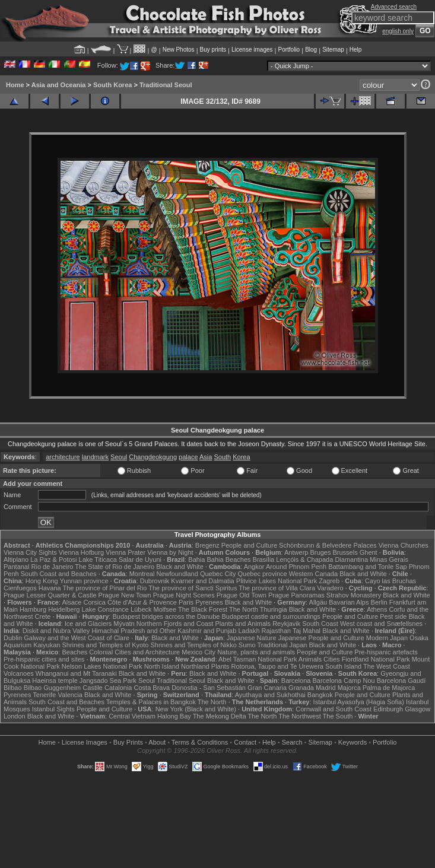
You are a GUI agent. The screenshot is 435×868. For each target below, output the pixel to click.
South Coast (320, 624)
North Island (162, 666)
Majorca (349, 688)
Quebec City (218, 574)
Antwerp (296, 552)
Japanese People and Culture (321, 638)
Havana (50, 588)
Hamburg (33, 609)
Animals (310, 659)
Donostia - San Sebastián (209, 688)
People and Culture (249, 545)
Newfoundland (177, 574)
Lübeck (141, 609)
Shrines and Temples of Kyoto (105, 645)
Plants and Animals (243, 624)
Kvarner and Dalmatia (202, 581)
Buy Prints (128, 742)
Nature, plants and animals (256, 652)
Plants (220, 666)
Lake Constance (105, 609)
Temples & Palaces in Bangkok (151, 702)
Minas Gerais (389, 559)
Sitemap (333, 50)
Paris (186, 602)
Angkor (254, 567)
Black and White (180, 567)
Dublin (13, 638)
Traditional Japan (282, 645)
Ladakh (249, 631)
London (15, 716)
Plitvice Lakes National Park (277, 581)
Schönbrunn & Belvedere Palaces (328, 545)
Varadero (330, 588)
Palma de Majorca (389, 688)
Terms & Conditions (200, 742)
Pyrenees (209, 602)
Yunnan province (84, 581)
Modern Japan (387, 638)
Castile (93, 688)
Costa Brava (152, 688)
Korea (241, 457)
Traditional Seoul (166, 85)
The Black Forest (203, 609)
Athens (377, 609)
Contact (245, 742)
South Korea (112, 85)
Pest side (393, 616)
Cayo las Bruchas (390, 581)
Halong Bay (174, 716)
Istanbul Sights (53, 709)
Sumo (247, 645)
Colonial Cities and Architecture (134, 652)
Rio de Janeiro (53, 567)
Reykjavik (286, 624)
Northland (195, 666)
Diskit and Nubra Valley (56, 631)
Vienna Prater (126, 552)
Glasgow (417, 709)
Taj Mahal (307, 631)
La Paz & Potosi (53, 559)
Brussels (345, 552)
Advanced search (394, 7)
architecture (63, 457)
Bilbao (13, 688)
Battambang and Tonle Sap (368, 567)
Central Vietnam (132, 716)
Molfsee (165, 609)
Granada (301, 688)
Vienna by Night (170, 552)
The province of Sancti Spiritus (193, 588)
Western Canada (313, 574)
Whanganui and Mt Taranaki (76, 673)
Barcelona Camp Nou (343, 681)
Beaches (74, 652)
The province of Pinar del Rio (105, 588)
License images (252, 50)
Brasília (264, 559)
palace (188, 457)
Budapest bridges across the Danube (166, 616)
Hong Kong (42, 581)
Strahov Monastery (354, 595)
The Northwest (300, 716)
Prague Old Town (242, 595)
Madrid (326, 688)
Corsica (95, 602)
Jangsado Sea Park (108, 681)
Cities (332, 659)
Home (15, 85)
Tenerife (44, 695)
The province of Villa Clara (277, 588)
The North (244, 609)
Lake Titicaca (98, 559)
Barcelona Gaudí (401, 681)
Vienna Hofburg (81, 552)
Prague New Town (125, 595)
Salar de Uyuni (140, 559)
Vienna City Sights (30, 552)
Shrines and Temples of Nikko (193, 645)
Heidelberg (64, 609)
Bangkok (320, 695)
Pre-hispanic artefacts (386, 652)
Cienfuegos (20, 588)
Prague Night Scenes (184, 595)
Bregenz (207, 545)
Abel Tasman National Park (258, 659)
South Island (343, 666)
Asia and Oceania (59, 85)
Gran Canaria (267, 688)
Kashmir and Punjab (207, 631)
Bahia (196, 559)
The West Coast (387, 666)
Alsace (72, 602)
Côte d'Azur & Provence (142, 602)
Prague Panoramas (296, 595)
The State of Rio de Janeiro (115, 567)
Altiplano (16, 559)
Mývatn (124, 624)
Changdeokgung (153, 457)
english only (398, 31)
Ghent (369, 552)
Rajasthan (277, 631)
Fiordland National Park (376, 659)
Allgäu (318, 602)
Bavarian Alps (349, 602)
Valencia (70, 695)
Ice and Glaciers (88, 624)
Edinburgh (388, 709)
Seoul (119, 457)
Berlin (379, 602)
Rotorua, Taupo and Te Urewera (277, 666)
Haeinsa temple (55, 681)
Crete (43, 616)
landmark (95, 457)
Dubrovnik (155, 581)
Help (356, 50)
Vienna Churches (404, 545)
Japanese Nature (252, 638)
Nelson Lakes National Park (102, 666)
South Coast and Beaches (59, 574)
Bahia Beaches (229, 559)
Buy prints (213, 50)
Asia (206, 457)
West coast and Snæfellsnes (381, 624)
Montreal (142, 574)
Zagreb (329, 581)
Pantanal (16, 567)
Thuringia (274, 609)
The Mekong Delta (220, 716)
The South (338, 716)
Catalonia (118, 688)
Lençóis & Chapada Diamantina (322, 559)
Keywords (353, 742)
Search (292, 742)
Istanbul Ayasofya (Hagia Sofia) (359, 702)
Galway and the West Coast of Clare (77, 638)
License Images (85, 742)
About (157, 742)
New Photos (179, 50)
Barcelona (296, 681)
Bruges (321, 552)
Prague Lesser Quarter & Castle (50, 595)
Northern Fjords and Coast (175, 624)
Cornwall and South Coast (334, 709)
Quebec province (262, 574)
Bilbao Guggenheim (53, 688)
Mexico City (199, 652)
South (222, 457)
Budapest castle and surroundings (271, 616)
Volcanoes (19, 673)
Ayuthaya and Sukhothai (270, 695)
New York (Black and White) (196, 709)
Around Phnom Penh (296, 567)
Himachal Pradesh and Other (134, 631)
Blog (311, 50)
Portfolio (289, 50)
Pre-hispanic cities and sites (44, 659)
